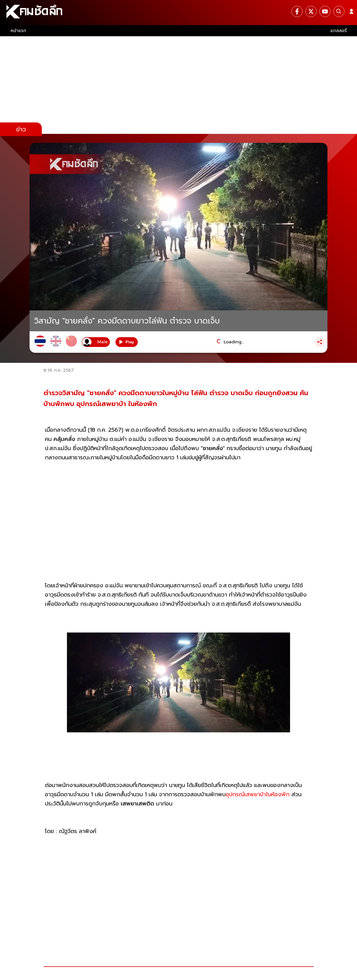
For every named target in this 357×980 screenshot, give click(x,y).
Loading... (234, 342)
